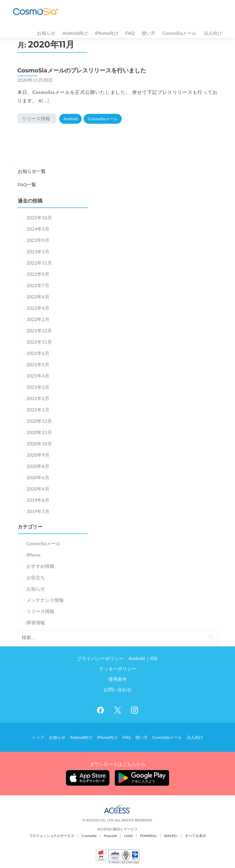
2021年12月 (39, 330)
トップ (41, 737)
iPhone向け (107, 33)
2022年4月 (38, 308)
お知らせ (46, 33)
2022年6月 (38, 297)
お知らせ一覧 (32, 171)
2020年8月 (38, 466)
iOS (154, 658)
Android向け (75, 33)
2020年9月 (38, 455)
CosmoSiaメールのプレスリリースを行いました (82, 70)
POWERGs (148, 835)
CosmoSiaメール (179, 33)
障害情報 (36, 622)
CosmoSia (89, 835)
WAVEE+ (171, 835)
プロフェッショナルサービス (52, 835)
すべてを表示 (195, 835)
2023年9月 (38, 240)
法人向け (213, 33)
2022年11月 (39, 263)
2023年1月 (38, 251)
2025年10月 (39, 217)
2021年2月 (38, 398)
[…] (45, 100)
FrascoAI (110, 835)
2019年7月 (38, 511)
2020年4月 (38, 489)
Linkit (129, 835)
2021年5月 (38, 364)
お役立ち (36, 577)
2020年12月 (39, 421)
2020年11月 (39, 432)
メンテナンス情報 (45, 600)
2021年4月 (38, 376)
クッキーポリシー (118, 669)
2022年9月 (38, 274)
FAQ (130, 33)
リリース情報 (36, 118)
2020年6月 (38, 477)
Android (70, 119)
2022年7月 (38, 285)
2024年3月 (38, 229)
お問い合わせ (118, 690)
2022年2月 (38, 319)
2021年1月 (38, 410)
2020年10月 (39, 443)
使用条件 (118, 679)
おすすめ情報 (40, 566)
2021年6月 (38, 353)
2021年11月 (39, 342)
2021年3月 (38, 387)
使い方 (148, 33)
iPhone (34, 555)
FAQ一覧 (27, 184)
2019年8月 (38, 500)
